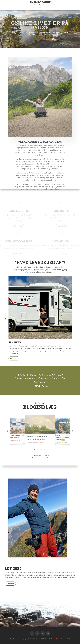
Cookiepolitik (66, 639)
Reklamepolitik (54, 639)
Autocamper (15, 440)
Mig (37, 442)
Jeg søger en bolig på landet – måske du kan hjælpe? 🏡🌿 (64, 437)
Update (20, 440)
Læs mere (14, 358)
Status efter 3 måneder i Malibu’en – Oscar (14, 436)
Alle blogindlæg (40, 456)
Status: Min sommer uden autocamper (37, 438)
